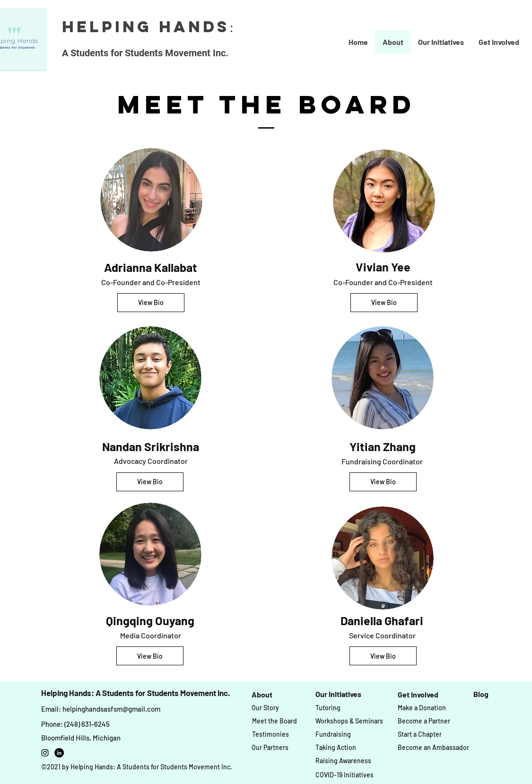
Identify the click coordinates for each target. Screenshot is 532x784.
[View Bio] (151, 303)
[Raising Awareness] (343, 761)
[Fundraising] (333, 735)
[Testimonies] (270, 735)
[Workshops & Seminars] (349, 721)
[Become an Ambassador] (433, 748)
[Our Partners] (270, 748)
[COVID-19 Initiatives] (344, 775)
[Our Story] (265, 708)
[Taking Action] (336, 748)
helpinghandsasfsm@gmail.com (111, 709)
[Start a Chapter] (420, 735)
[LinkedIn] (59, 753)
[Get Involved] (418, 694)
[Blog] (481, 694)
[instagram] (45, 753)
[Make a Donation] (422, 708)
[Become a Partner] (424, 721)
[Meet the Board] (275, 721)
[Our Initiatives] (339, 694)
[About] (262, 694)
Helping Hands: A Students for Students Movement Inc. (136, 693)
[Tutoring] (328, 708)
